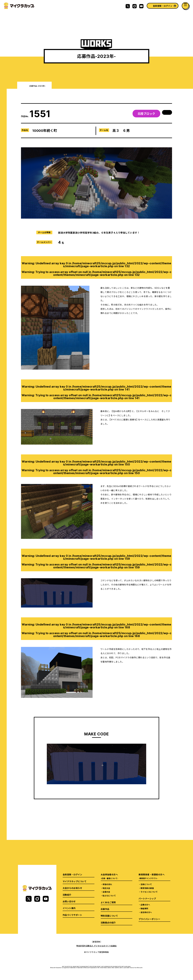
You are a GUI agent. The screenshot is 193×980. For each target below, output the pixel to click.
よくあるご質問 (108, 902)
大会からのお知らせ (72, 888)
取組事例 (144, 908)
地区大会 (106, 888)
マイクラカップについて (75, 881)
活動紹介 (67, 895)
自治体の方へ (146, 912)
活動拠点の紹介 (108, 922)
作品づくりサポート (72, 915)
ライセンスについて (149, 892)
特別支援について (109, 916)
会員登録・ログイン (163, 6)
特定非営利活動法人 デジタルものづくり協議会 (97, 946)
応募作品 (105, 909)
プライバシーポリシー (149, 919)
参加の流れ (107, 884)
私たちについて (109, 896)
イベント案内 (69, 908)
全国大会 (106, 892)
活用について (146, 884)
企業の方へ (145, 905)
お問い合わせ (69, 901)
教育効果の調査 (147, 888)
